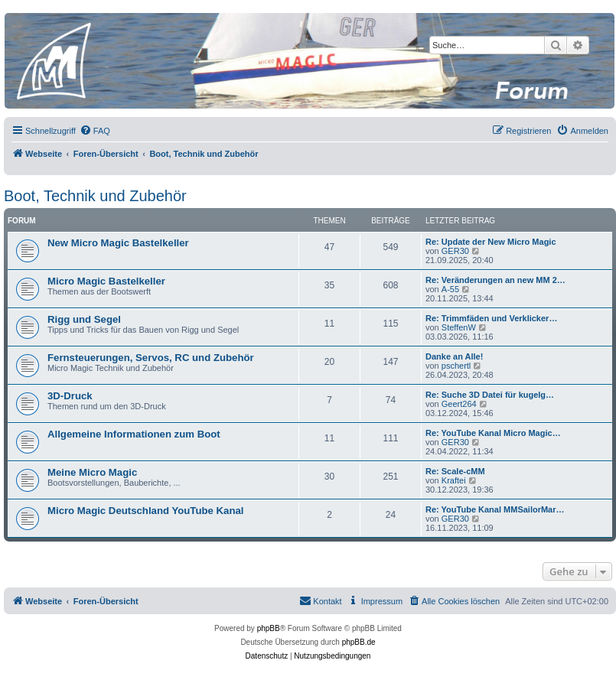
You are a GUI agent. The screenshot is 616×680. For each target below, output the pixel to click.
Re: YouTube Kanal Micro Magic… (493, 433)
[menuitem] (95, 131)
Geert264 (459, 404)
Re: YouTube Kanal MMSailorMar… (495, 509)
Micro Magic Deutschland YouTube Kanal (145, 511)
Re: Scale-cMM (455, 471)
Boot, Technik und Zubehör (95, 196)
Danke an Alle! (454, 356)
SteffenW (459, 327)
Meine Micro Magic (92, 472)
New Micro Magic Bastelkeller (118, 243)
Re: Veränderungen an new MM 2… (495, 280)
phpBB (269, 628)
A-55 (450, 289)
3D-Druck (70, 396)
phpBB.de (359, 642)
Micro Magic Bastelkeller (106, 281)
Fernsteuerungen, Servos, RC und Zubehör (151, 358)
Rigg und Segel (84, 319)
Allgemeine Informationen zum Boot (134, 434)
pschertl (456, 366)
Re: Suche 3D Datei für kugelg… (490, 395)
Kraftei (454, 480)
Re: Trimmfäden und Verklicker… (491, 318)
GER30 (455, 251)
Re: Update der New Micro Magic (491, 242)
